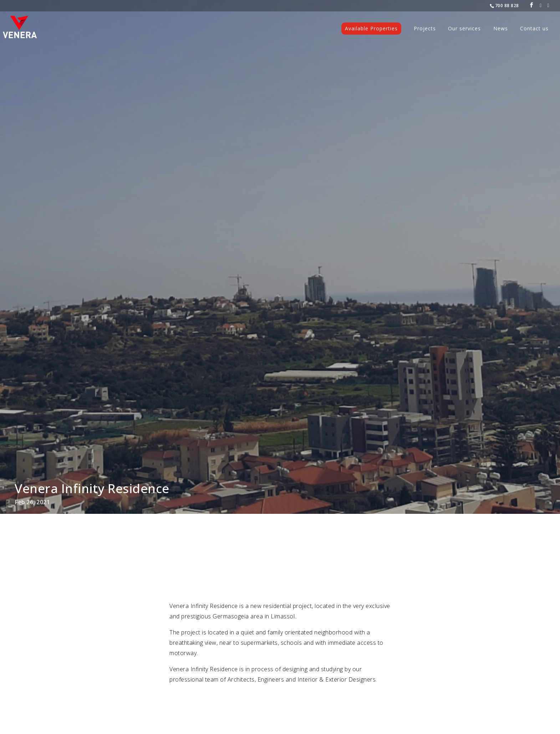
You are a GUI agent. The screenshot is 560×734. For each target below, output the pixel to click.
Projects (425, 29)
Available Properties (371, 28)
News (501, 29)
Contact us (534, 29)
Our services (464, 29)
